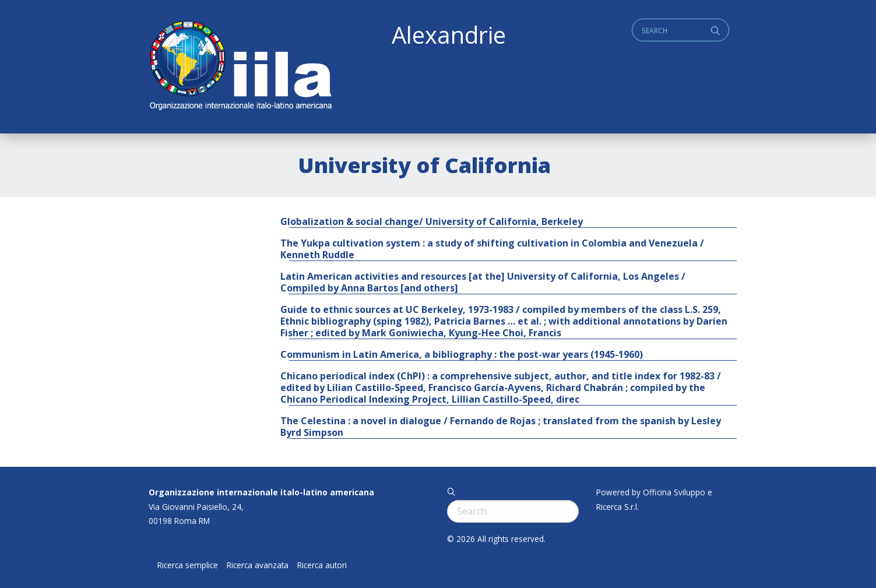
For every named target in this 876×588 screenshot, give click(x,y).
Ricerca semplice (188, 565)
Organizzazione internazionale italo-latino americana (261, 492)
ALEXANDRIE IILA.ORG (240, 67)
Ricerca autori (322, 565)
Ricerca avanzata (258, 565)
